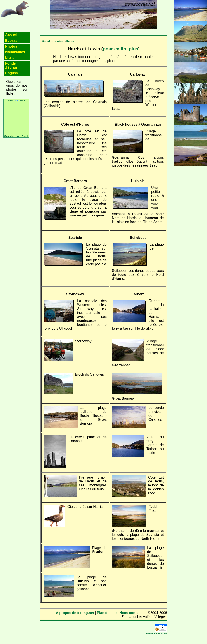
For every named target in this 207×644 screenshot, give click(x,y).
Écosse (11, 41)
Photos (11, 46)
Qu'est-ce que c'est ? (16, 136)
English (12, 73)
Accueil (11, 35)
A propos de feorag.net (75, 613)
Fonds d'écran (11, 65)
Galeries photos (53, 41)
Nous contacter (132, 613)
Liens (10, 58)
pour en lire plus (120, 49)
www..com (16, 100)
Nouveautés (15, 52)
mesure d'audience (156, 633)
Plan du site (107, 613)
